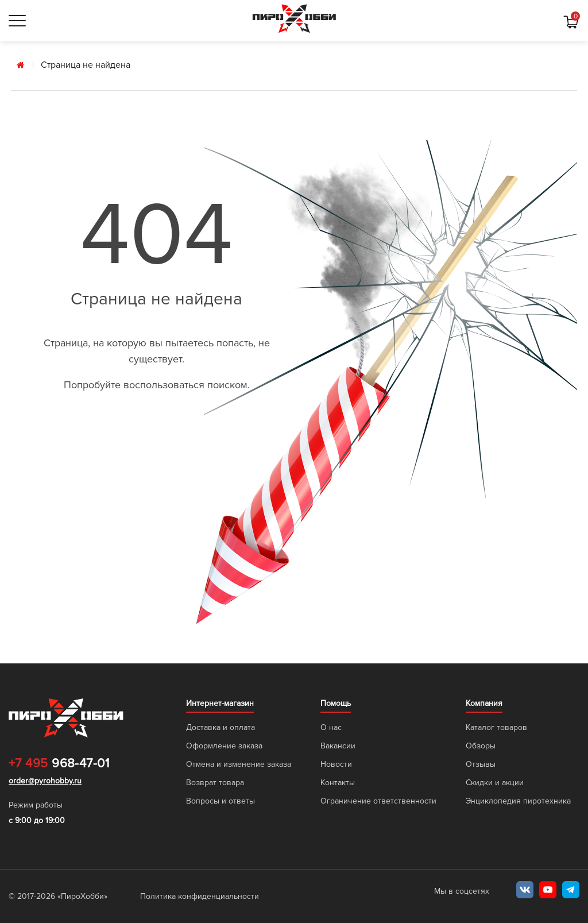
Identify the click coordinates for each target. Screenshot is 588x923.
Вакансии (338, 746)
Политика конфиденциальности (200, 896)
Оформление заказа (224, 746)
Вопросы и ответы (220, 801)
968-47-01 (59, 764)
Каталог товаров (496, 727)
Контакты (338, 783)
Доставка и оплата (220, 727)
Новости (336, 764)
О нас (331, 727)
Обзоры (481, 746)
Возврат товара (215, 783)
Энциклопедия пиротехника (518, 801)
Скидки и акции (495, 783)
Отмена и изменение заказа (239, 764)
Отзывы (481, 764)
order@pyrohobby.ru (45, 781)
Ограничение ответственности (378, 801)
